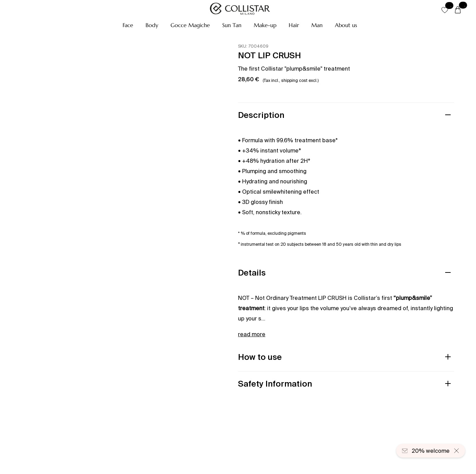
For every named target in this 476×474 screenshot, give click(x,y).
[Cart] (458, 10)
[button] (128, 25)
